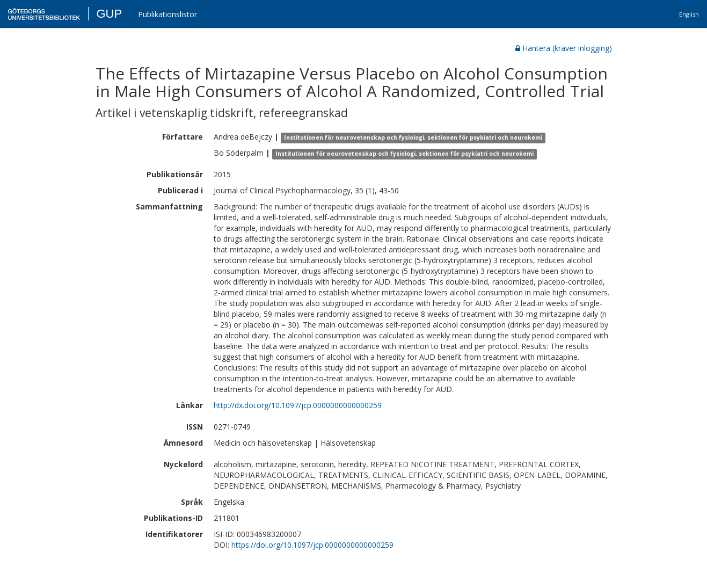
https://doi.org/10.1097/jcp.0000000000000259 (312, 545)
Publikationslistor (167, 14)
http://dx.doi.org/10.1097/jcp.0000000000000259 (298, 405)
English (689, 14)
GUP (109, 14)
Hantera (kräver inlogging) (564, 48)
